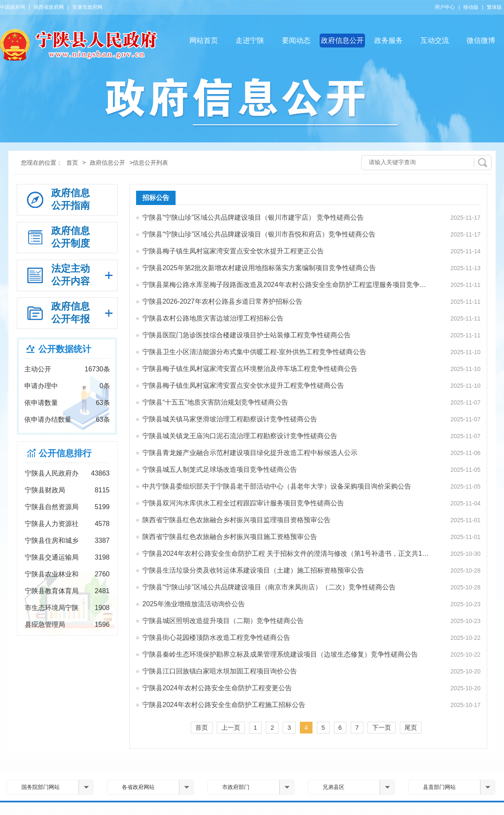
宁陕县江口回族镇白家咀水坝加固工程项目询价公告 (220, 671)
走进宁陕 (250, 41)
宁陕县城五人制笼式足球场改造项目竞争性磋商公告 (220, 469)
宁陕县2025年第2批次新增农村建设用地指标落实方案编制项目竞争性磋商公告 (259, 268)
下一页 (382, 727)
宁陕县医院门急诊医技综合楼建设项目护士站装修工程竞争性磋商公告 (247, 335)
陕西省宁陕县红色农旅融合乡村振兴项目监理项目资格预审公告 (236, 520)
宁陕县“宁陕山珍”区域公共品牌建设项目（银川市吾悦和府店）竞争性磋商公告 (259, 234)
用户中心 (445, 7)
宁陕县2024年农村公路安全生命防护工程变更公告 (217, 688)
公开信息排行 (65, 453)
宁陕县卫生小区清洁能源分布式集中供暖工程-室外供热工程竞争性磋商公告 (254, 352)
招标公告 (156, 198)
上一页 (231, 727)
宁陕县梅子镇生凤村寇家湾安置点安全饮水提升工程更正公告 (233, 251)
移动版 (471, 7)
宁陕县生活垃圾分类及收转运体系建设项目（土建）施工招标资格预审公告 (253, 570)
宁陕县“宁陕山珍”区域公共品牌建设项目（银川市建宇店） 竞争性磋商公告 (253, 217)
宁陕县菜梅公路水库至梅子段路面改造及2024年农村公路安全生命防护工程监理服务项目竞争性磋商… (286, 285)
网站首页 (204, 41)
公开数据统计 (65, 349)
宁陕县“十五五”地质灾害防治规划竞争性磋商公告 (215, 402)
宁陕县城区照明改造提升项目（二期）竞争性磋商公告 (223, 621)
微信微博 (481, 41)
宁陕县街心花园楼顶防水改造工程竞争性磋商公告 (216, 638)
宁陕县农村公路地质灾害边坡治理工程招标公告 (213, 318)
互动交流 (435, 41)
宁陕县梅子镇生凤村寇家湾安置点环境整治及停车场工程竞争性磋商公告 (250, 369)
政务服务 (388, 41)
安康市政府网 (87, 7)
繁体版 (494, 7)
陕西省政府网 (49, 7)
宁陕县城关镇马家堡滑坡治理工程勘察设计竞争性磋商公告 (230, 419)
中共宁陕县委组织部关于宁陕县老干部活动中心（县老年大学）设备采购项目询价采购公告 (277, 486)
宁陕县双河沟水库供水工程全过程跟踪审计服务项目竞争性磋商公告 (243, 503)
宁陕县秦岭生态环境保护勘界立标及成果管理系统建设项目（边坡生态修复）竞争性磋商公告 (280, 654)
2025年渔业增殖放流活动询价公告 (194, 604)
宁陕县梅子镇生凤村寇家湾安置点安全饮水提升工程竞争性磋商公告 (243, 385)
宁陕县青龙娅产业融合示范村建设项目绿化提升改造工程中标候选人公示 (250, 453)
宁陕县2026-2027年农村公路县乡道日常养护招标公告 (222, 301)
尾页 (411, 727)
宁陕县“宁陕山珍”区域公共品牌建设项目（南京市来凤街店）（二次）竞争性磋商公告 (269, 587)
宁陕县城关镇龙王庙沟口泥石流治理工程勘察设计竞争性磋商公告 (240, 436)
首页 (72, 163)
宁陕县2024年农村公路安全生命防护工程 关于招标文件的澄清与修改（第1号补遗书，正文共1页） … (286, 553)
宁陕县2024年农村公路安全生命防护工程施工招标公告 (224, 705)
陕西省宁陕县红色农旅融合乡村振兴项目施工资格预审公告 (230, 537)
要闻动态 (296, 41)
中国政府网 (13, 7)
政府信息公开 (342, 41)
